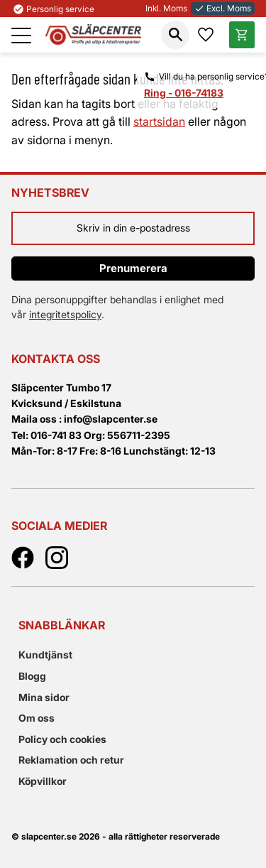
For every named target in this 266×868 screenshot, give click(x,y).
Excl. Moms (223, 8)
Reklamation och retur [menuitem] (71, 760)
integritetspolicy (65, 314)
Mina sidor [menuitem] (44, 697)
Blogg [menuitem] (32, 676)
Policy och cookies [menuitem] (62, 739)
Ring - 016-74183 (184, 93)
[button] (21, 36)
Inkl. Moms (166, 8)
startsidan (159, 121)
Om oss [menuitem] (37, 718)
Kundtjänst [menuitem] (45, 655)
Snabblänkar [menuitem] (62, 625)
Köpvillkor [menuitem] (43, 781)
